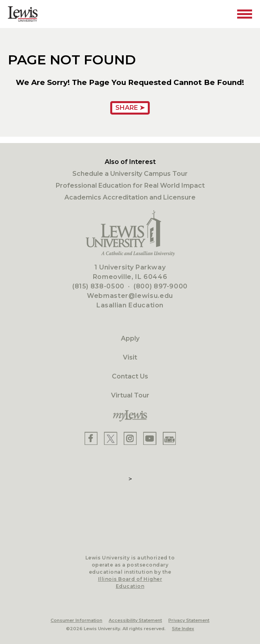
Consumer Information (76, 620)
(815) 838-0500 (98, 286)
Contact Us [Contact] (130, 376)
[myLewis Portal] (130, 416)
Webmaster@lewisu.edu (130, 296)
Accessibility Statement (135, 620)
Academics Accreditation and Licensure (130, 197)
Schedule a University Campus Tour (130, 174)
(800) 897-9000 (161, 286)
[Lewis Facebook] (91, 438)
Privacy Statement (189, 620)
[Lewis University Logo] (23, 14)
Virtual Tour (130, 395)
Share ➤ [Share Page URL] (130, 108)
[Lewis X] (111, 438)
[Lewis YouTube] (150, 438)
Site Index (183, 629)
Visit (130, 357)
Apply (130, 338)
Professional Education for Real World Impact (130, 185)
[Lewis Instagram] (130, 438)
